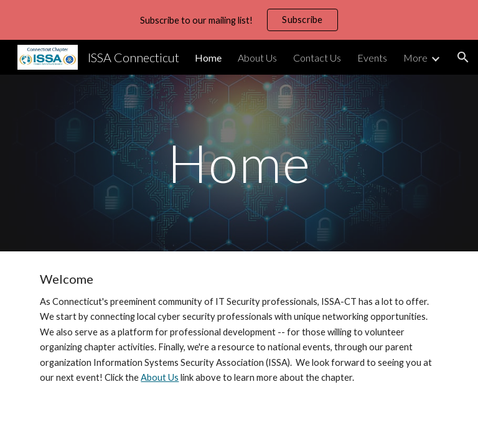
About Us (160, 377)
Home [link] (208, 58)
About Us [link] (257, 58)
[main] (239, 163)
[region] (239, 20)
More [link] (415, 58)
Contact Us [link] (317, 58)
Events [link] (372, 58)
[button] (463, 57)
